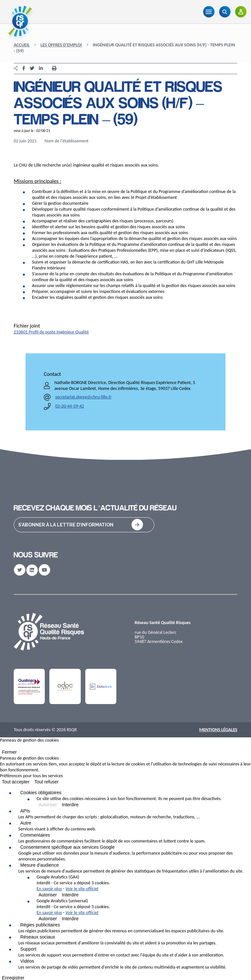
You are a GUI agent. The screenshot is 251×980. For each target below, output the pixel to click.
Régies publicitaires (40, 925)
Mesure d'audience (40, 865)
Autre (26, 823)
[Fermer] (2, 747)
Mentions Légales (218, 730)
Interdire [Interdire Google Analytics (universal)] (70, 919)
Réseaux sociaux (38, 937)
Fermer (9, 752)
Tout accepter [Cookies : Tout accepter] (16, 782)
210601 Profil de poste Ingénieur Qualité (51, 332)
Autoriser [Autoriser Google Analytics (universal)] (48, 919)
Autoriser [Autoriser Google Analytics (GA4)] (48, 895)
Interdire (70, 805)
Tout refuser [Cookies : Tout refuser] (46, 782)
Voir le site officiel (82, 889)
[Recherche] (225, 12)
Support (28, 949)
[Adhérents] (241, 12)
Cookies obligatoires (41, 793)
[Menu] (209, 12)
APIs (25, 811)
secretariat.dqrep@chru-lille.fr (83, 397)
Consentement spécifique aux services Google (67, 847)
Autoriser (48, 805)
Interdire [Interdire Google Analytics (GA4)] (70, 895)
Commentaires (35, 835)
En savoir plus (49, 889)
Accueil (22, 45)
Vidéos (27, 961)
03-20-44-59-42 (70, 406)
